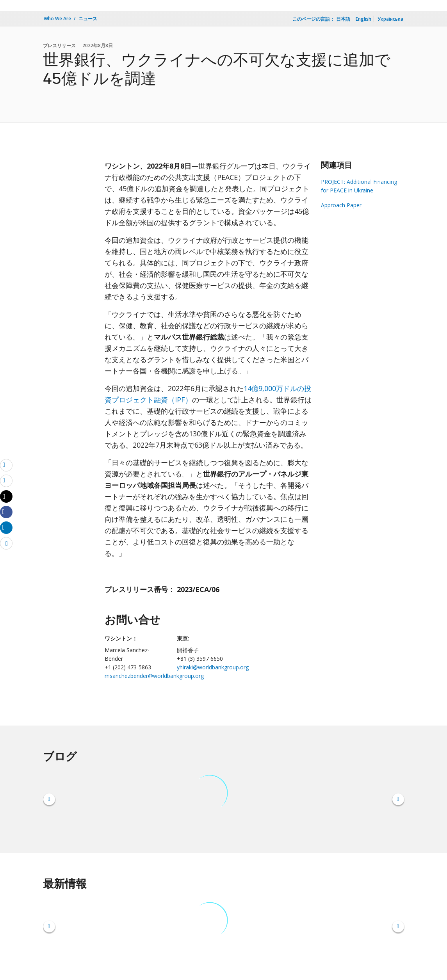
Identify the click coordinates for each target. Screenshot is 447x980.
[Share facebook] (6, 512)
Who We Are (57, 19)
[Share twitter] (6, 496)
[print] (6, 480)
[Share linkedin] (6, 527)
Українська (390, 19)
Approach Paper (341, 205)
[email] (6, 465)
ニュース (88, 19)
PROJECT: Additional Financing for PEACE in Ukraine (359, 186)
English (363, 19)
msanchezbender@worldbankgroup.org (154, 676)
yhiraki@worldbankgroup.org (213, 667)
